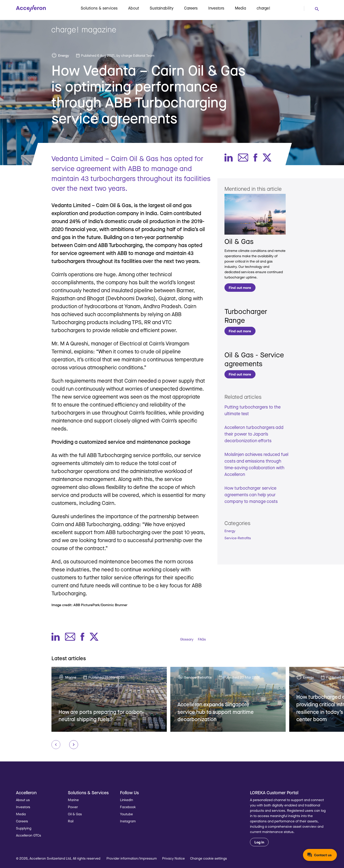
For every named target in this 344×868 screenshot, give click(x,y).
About (134, 8)
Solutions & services (99, 8)
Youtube (126, 814)
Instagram (128, 821)
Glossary (187, 639)
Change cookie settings (208, 858)
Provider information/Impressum (132, 858)
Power (73, 807)
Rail (71, 821)
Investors (216, 8)
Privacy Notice (173, 858)
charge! (263, 8)
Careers (191, 8)
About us (23, 800)
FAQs (202, 639)
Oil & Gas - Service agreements (254, 359)
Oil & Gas (239, 241)
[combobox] (317, 9)
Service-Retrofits (238, 538)
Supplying (24, 828)
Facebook (128, 807)
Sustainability (162, 8)
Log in (259, 842)
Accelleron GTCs (29, 835)
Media (240, 8)
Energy (64, 55)
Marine (71, 677)
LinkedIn (127, 800)
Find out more (240, 288)
